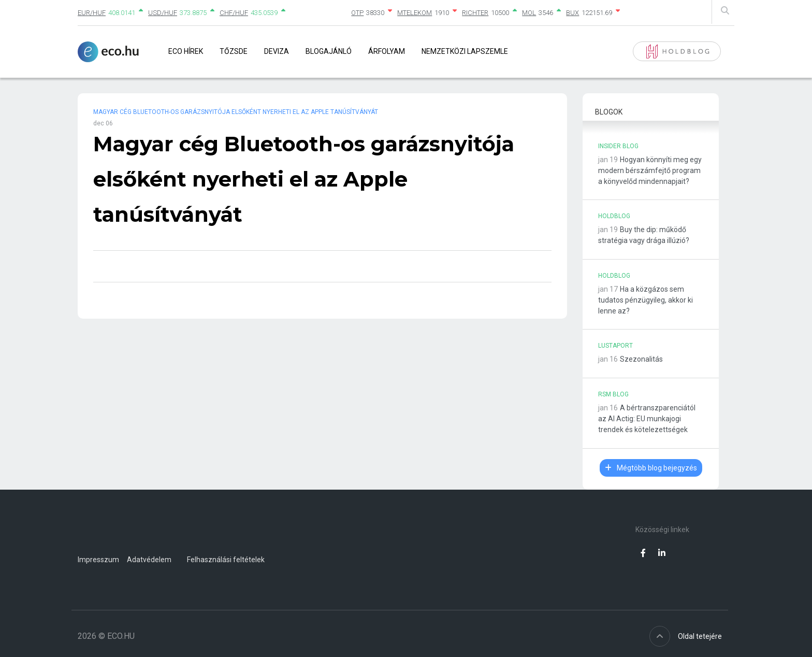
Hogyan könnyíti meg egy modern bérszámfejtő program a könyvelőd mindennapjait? (650, 170)
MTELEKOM (415, 13)
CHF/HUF (234, 13)
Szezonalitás (641, 359)
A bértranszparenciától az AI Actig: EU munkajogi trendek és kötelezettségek (647, 419)
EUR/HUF (92, 13)
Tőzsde (234, 51)
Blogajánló (329, 51)
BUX (572, 13)
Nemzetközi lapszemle (465, 51)
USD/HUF (163, 13)
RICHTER (475, 13)
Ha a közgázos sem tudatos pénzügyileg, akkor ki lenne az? (646, 300)
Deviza (277, 51)
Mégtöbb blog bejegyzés (651, 468)
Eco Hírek (186, 51)
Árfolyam (387, 51)
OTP (357, 13)
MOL (529, 13)
